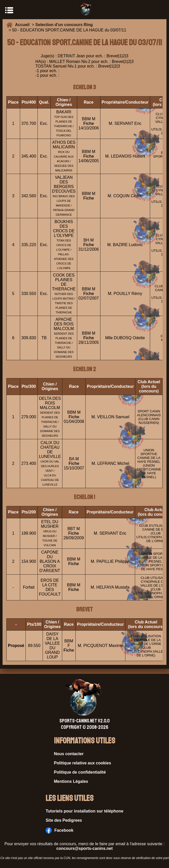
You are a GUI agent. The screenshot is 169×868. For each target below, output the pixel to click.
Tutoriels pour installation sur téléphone (84, 811)
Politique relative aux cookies (83, 763)
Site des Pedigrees (64, 820)
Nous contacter (69, 754)
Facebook (60, 830)
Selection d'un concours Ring (64, 25)
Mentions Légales (71, 781)
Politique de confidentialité (80, 772)
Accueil (23, 25)
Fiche (89, 123)
